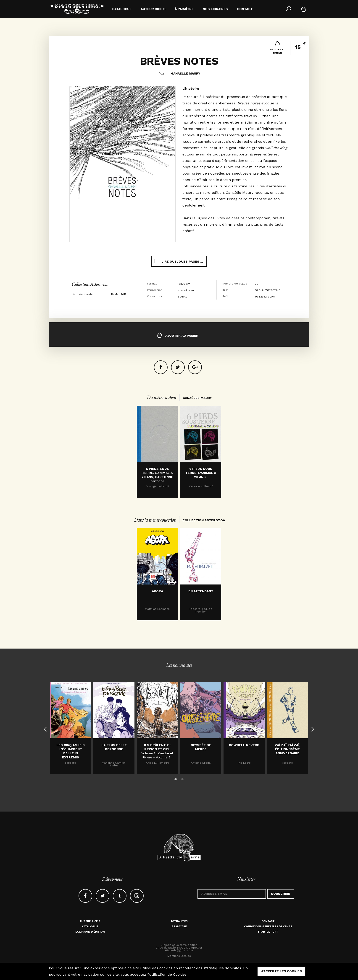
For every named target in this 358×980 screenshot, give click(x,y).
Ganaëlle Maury (186, 73)
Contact (268, 921)
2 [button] (182, 778)
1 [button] (176, 778)
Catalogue (90, 927)
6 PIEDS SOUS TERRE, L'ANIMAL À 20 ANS (201, 473)
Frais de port (268, 932)
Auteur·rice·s (90, 921)
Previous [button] (44, 728)
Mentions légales (179, 956)
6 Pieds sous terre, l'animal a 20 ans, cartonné (157, 473)
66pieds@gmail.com (179, 950)
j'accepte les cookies (281, 971)
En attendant (201, 591)
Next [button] (311, 728)
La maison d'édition (90, 932)
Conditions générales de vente (268, 927)
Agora (157, 591)
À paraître (179, 927)
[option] (157, 452)
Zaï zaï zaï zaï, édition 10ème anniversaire (287, 749)
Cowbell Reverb (244, 745)
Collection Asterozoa (89, 284)
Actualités (179, 921)
